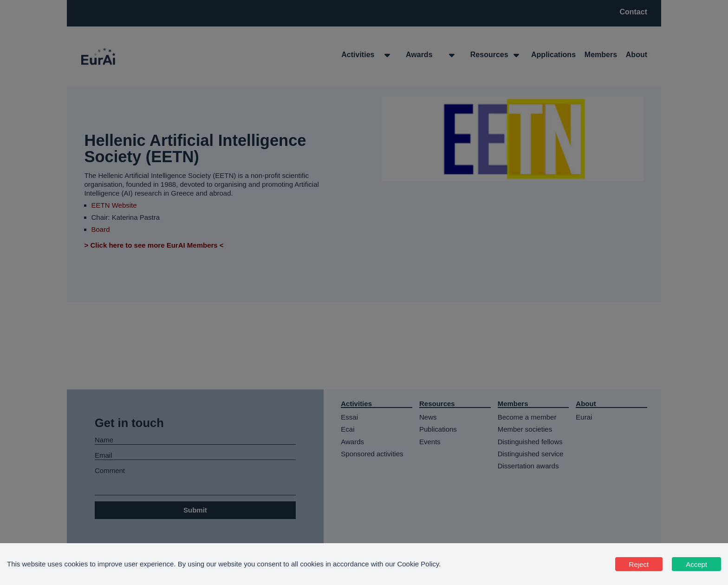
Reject (639, 564)
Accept (696, 564)
